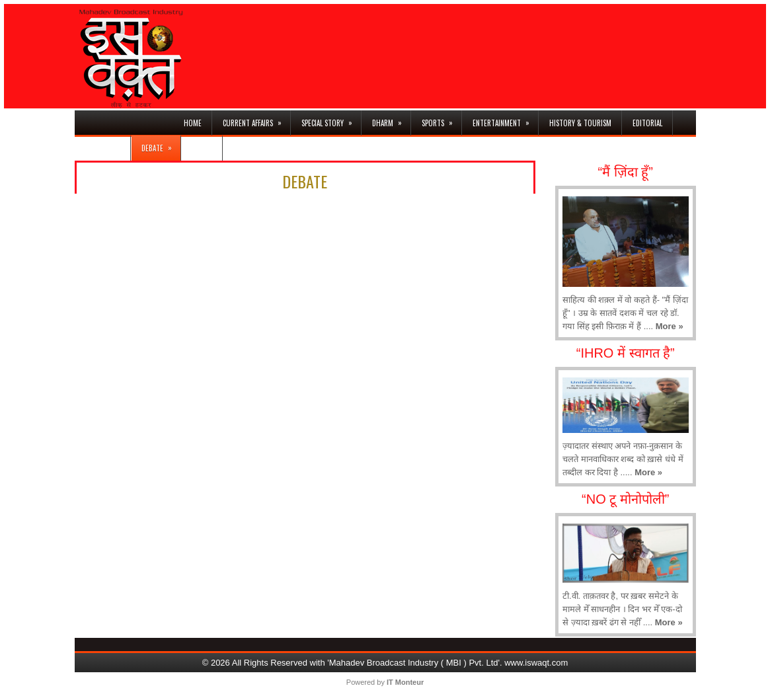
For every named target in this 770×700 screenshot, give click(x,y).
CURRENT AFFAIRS (256, 119)
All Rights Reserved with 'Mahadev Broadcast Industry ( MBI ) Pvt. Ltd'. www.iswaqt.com (400, 663)
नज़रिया (202, 148)
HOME (193, 123)
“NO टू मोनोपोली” (625, 499)
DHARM (391, 119)
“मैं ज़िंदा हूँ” (626, 172)
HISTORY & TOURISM (580, 123)
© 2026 (217, 663)
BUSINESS (108, 144)
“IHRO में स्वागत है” (626, 353)
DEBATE (161, 144)
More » (670, 326)
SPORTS (442, 119)
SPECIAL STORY (331, 119)
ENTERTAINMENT (505, 119)
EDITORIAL (647, 123)
